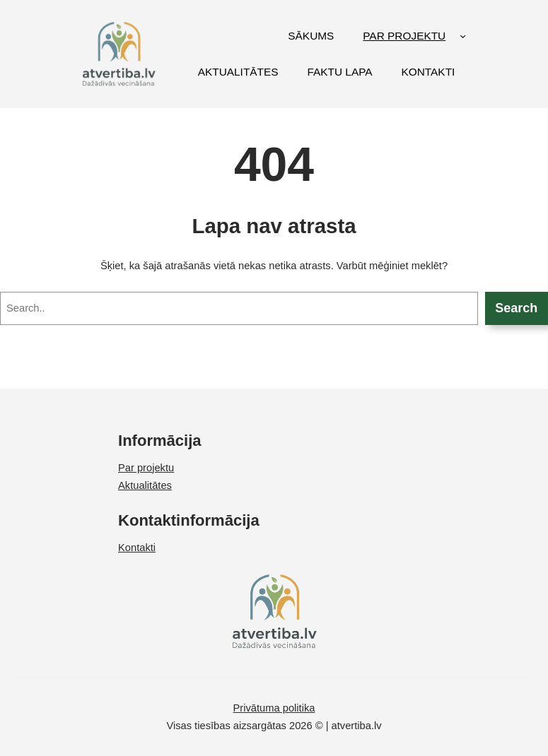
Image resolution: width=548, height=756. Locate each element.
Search (516, 308)
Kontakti (137, 548)
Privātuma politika (274, 708)
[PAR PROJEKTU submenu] (463, 36)
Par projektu (146, 468)
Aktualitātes (145, 485)
